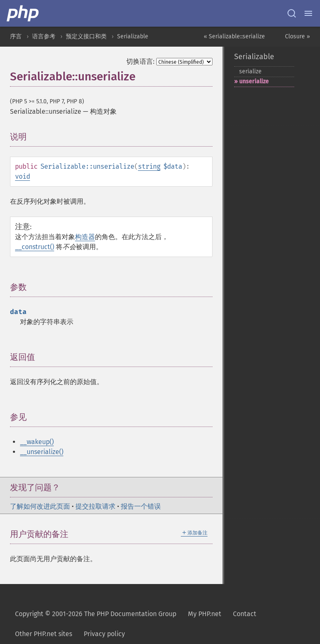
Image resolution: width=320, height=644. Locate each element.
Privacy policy (104, 634)
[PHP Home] (23, 13)
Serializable (133, 36)
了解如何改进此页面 (40, 506)
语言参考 (44, 36)
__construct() (35, 247)
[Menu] (308, 13)
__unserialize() (42, 452)
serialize (250, 71)
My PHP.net (205, 614)
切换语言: (140, 61)
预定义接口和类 (86, 36)
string (149, 166)
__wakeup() (37, 442)
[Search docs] (292, 13)
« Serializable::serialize (234, 36)
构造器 (85, 237)
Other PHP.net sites (44, 634)
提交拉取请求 (95, 506)
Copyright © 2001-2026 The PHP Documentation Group (96, 614)
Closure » (297, 36)
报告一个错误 (141, 506)
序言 (16, 36)
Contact (245, 614)
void (22, 176)
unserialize (254, 81)
